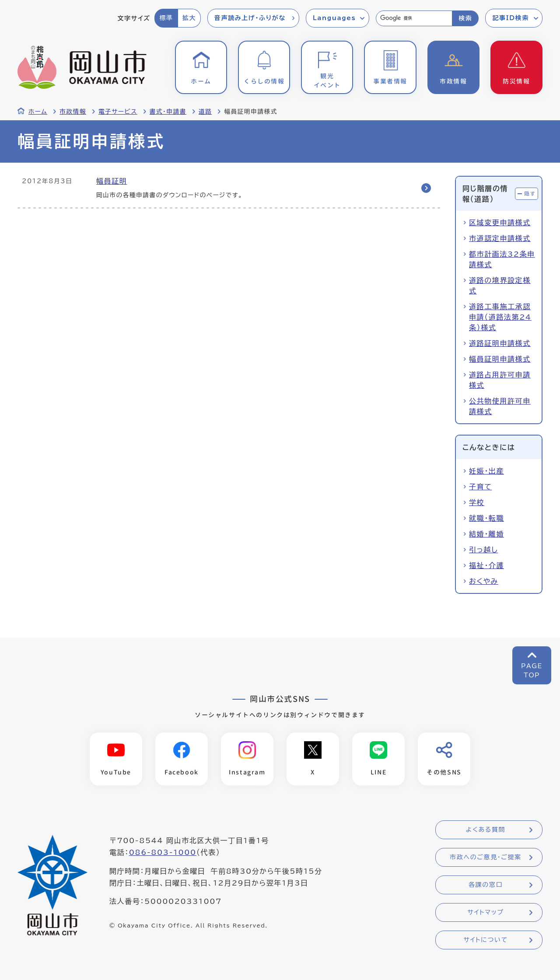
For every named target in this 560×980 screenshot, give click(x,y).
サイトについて (485, 940)
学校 (477, 502)
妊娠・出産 (486, 471)
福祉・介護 (486, 565)
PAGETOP (532, 671)
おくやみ (484, 581)
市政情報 (73, 112)
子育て (480, 487)
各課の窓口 (486, 885)
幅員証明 (112, 181)
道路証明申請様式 (500, 343)
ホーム (38, 112)
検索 (465, 18)
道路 (205, 112)
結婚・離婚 (486, 534)
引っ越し (483, 550)
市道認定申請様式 (500, 238)
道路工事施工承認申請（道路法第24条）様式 (500, 317)
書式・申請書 (168, 112)
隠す (530, 194)
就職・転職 (486, 518)
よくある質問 (486, 830)
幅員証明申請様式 (500, 359)
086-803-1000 (163, 852)
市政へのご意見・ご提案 (486, 857)
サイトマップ (485, 912)
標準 (166, 18)
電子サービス (118, 112)
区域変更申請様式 (500, 223)
